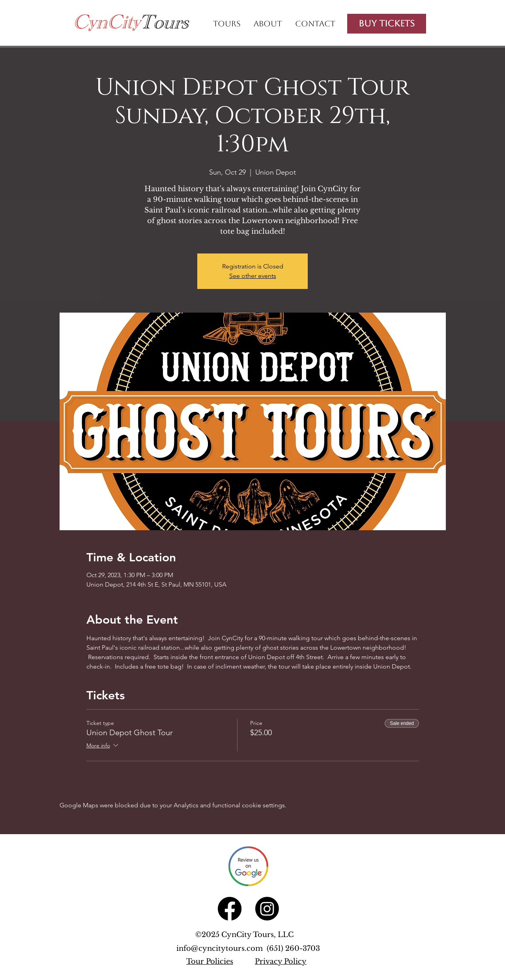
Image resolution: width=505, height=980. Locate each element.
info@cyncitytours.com (222, 948)
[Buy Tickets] (387, 24)
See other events (253, 276)
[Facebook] (230, 909)
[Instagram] (267, 909)
